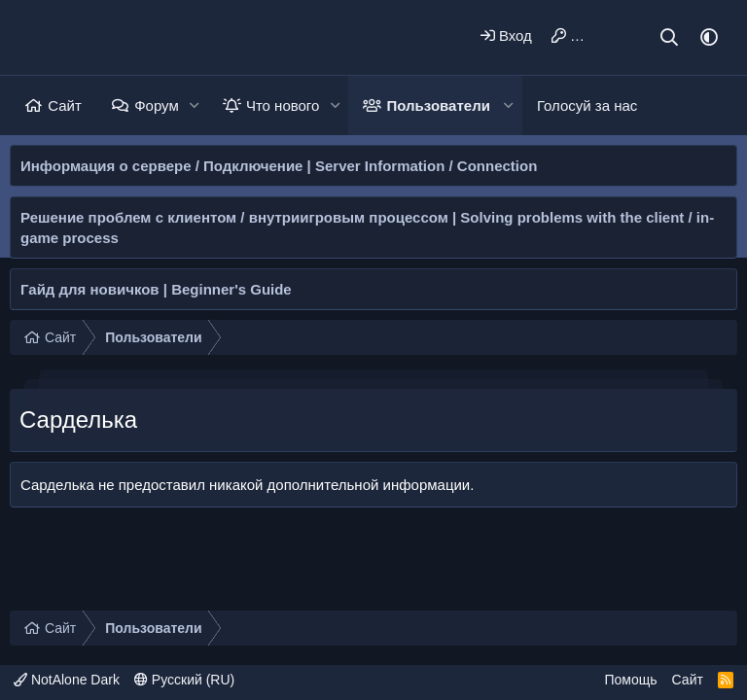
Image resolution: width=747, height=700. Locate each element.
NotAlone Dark (67, 680)
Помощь (631, 680)
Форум (157, 105)
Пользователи (439, 105)
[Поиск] (670, 37)
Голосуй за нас (587, 105)
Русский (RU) (184, 680)
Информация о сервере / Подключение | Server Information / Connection (279, 166)
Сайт (65, 105)
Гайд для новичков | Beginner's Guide (156, 289)
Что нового (283, 105)
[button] (195, 105)
